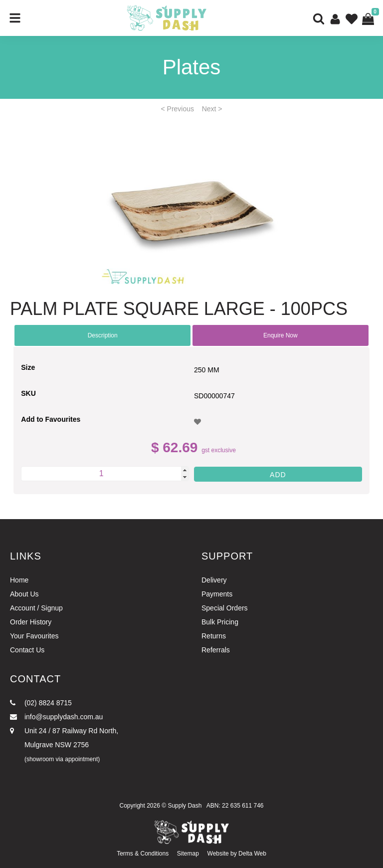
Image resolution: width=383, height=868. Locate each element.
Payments (217, 594)
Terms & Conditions (143, 854)
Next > (212, 109)
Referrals (216, 650)
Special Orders (225, 608)
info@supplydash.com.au (56, 717)
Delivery (214, 580)
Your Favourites (34, 636)
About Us (24, 594)
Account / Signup (36, 608)
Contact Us (27, 650)
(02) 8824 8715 (41, 703)
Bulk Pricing (220, 622)
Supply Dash (185, 806)
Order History (31, 622)
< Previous (178, 109)
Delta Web (252, 854)
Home (19, 580)
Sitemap (188, 854)
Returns (214, 636)
